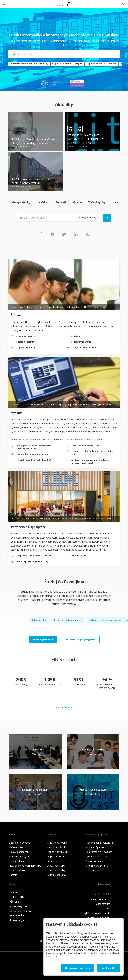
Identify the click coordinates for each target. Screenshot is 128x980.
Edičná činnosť (93, 870)
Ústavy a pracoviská (19, 852)
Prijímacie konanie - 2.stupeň (67, 64)
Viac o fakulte (64, 707)
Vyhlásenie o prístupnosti (97, 913)
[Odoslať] (107, 218)
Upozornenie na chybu (98, 918)
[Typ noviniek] (89, 218)
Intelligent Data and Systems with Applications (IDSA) (34, 447)
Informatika (39, 620)
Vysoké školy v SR (18, 906)
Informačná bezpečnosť (68, 620)
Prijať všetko (108, 968)
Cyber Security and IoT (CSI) (85, 446)
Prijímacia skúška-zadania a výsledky (29, 64)
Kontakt (13, 875)
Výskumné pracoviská (97, 856)
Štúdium (76, 336)
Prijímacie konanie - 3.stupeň (101, 64)
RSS (108, 909)
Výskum (77, 202)
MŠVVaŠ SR (15, 902)
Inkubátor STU (16, 897)
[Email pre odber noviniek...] (46, 218)
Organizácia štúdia (57, 847)
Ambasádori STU (56, 866)
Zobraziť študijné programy (80, 640)
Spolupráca (119, 202)
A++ (106, 893)
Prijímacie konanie (26, 347)
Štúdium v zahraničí (81, 342)
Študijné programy (26, 336)
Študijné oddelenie (57, 875)
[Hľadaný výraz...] (64, 54)
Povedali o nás (79, 556)
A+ (99, 894)
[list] (64, 202)
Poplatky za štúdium (58, 852)
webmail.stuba (16, 915)
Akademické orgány (19, 856)
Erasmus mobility (56, 870)
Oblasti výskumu (94, 861)
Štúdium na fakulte (57, 843)
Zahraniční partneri (96, 847)
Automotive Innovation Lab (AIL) (33, 454)
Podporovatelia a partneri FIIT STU (34, 556)
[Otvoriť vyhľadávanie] (124, 4)
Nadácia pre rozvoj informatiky (32, 561)
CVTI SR (13, 892)
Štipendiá (52, 861)
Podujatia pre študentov (84, 347)
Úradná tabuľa (16, 861)
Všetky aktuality (21, 202)
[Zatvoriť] (4, 4)
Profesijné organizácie (21, 911)
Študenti (61, 202)
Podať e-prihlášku (43, 640)
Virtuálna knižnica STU (97, 866)
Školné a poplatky (25, 342)
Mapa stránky (103, 904)
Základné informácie (20, 843)
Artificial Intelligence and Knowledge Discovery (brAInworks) (90, 462)
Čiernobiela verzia (100, 899)
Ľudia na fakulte (17, 870)
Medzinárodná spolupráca (99, 843)
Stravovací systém (18, 920)
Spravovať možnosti (78, 968)
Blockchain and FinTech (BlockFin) (34, 460)
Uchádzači (43, 202)
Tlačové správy (97, 202)
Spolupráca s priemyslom (99, 852)
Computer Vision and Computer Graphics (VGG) (92, 453)
